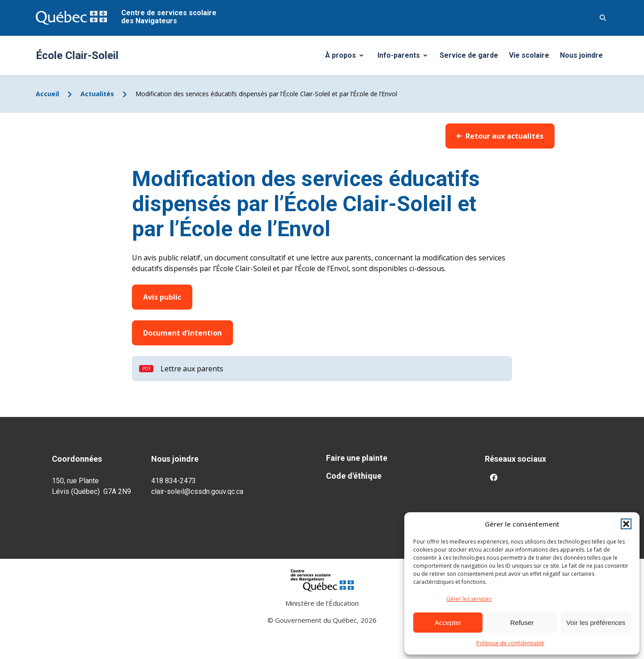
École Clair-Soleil (77, 55)
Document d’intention (182, 333)
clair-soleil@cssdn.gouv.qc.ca (197, 491)
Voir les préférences (596, 623)
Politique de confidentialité (510, 643)
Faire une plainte (357, 458)
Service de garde (469, 55)
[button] (626, 524)
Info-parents (406, 58)
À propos (347, 58)
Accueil (47, 94)
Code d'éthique (354, 476)
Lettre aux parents (192, 369)
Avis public (162, 297)
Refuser (522, 623)
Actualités (97, 94)
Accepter (448, 623)
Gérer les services (469, 599)
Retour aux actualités (500, 136)
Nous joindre (581, 55)
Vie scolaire (529, 55)
